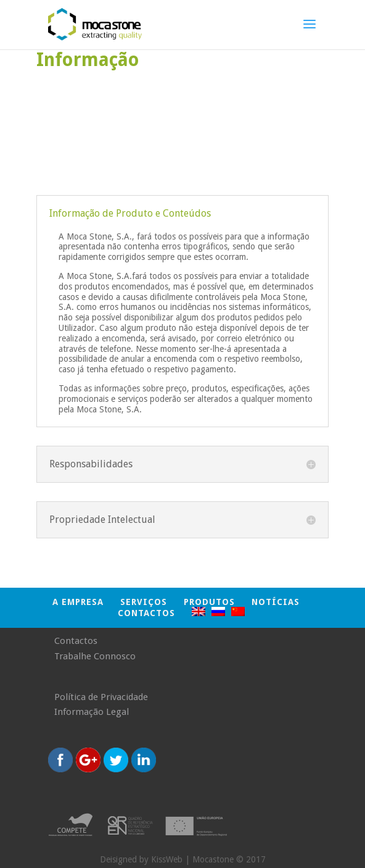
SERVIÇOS (144, 602)
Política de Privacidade (101, 697)
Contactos (146, 613)
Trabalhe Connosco (95, 656)
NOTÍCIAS (276, 602)
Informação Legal (92, 712)
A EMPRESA (78, 602)
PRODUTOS (209, 602)
